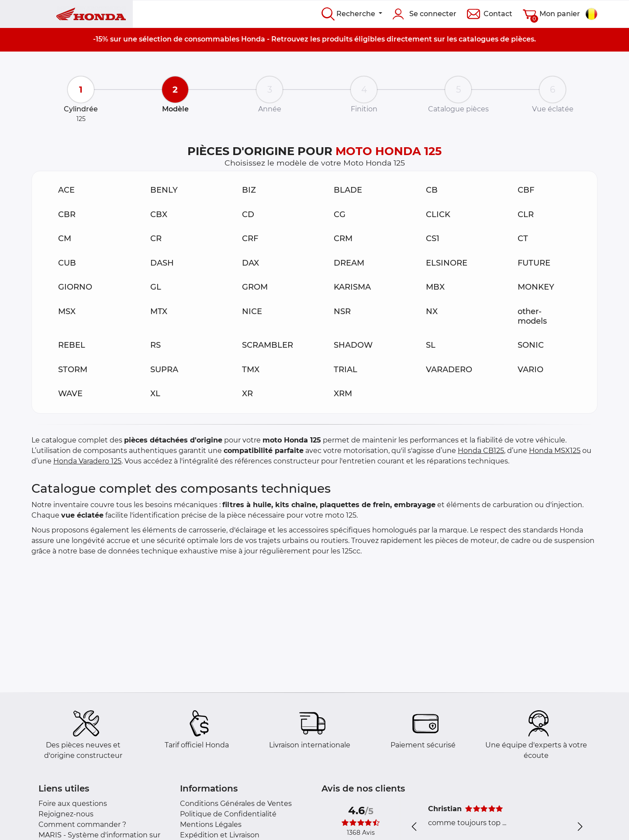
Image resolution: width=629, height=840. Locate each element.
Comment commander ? (82, 824)
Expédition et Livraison (220, 835)
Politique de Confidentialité (228, 814)
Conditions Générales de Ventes (236, 804)
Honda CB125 (481, 451)
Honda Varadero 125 (87, 461)
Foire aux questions (73, 804)
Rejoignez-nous (66, 814)
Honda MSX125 (555, 451)
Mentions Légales (211, 824)
